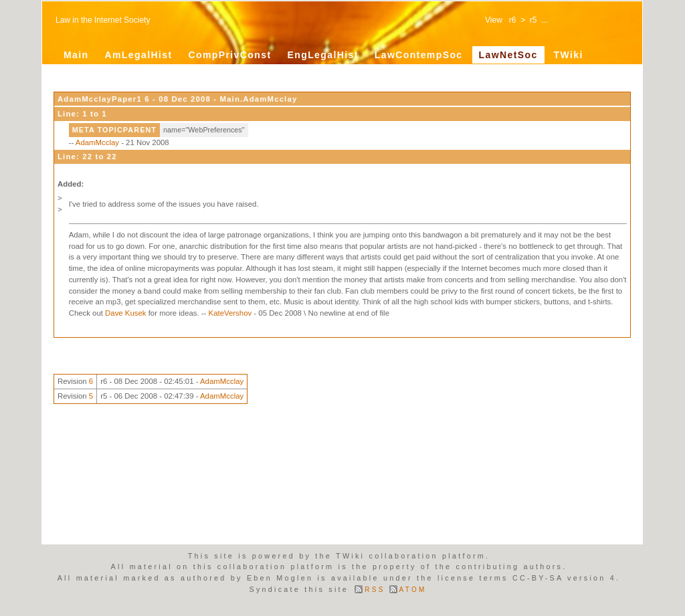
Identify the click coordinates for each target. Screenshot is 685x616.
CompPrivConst (229, 55)
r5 (533, 20)
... (545, 20)
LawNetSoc (508, 55)
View (494, 20)
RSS (375, 590)
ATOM (413, 590)
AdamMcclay (97, 142)
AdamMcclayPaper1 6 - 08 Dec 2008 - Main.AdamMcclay (177, 99)
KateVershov (230, 313)
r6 (513, 20)
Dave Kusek (125, 313)
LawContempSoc (419, 55)
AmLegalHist (139, 55)
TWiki (569, 55)
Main (76, 55)
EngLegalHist (322, 55)
